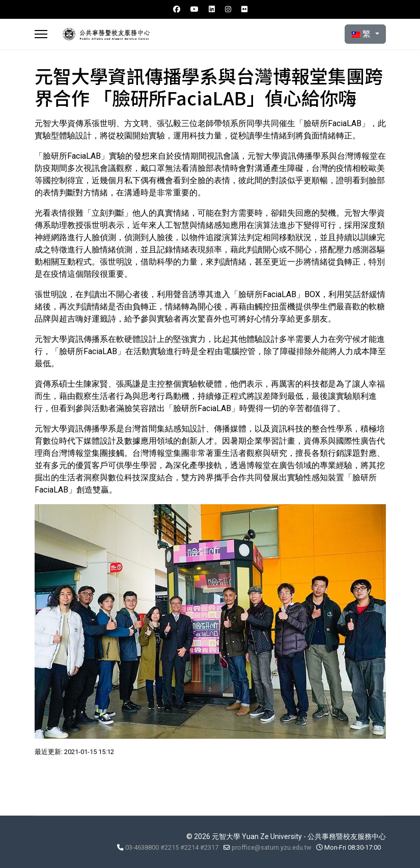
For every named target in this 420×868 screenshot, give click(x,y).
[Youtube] (194, 9)
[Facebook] (177, 9)
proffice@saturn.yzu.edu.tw (271, 847)
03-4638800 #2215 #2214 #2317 (172, 847)
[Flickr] (244, 9)
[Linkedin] (212, 9)
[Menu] (41, 34)
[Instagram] (228, 9)
